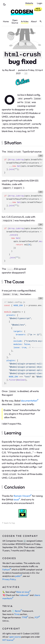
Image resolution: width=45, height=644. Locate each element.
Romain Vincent (23, 496)
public (18, 576)
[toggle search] (41, 21)
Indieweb (24, 595)
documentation (30, 401)
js (26, 74)
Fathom (7, 570)
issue (17, 499)
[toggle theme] (4, 4)
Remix (17, 611)
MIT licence (8, 640)
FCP (37, 617)
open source (15, 637)
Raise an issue (23, 592)
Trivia (17, 614)
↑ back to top (8, 523)
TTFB (25, 617)
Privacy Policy (9, 579)
